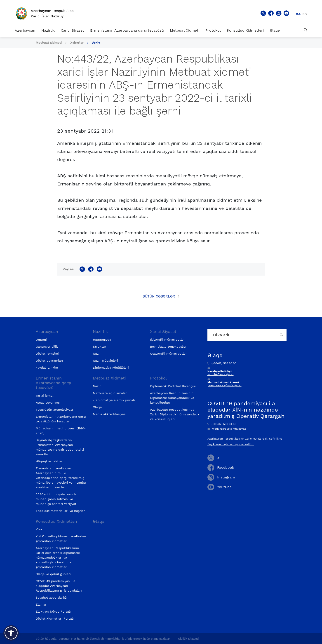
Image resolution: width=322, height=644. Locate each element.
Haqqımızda (102, 340)
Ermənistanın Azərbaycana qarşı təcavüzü (127, 30)
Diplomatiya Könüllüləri (111, 368)
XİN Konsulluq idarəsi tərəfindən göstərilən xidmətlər (61, 539)
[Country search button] (282, 335)
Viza (39, 529)
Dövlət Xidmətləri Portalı (55, 618)
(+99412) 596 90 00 (222, 363)
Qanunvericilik (47, 347)
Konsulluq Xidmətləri (245, 30)
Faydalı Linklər (47, 368)
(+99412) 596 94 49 (222, 424)
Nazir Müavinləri (105, 361)
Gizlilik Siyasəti (188, 639)
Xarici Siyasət (72, 30)
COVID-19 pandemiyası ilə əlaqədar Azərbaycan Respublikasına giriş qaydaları (59, 586)
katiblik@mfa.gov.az (221, 374)
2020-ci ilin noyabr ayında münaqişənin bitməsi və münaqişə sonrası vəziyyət (56, 499)
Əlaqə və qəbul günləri (53, 574)
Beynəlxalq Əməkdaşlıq (168, 347)
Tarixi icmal (45, 396)
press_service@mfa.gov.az (224, 385)
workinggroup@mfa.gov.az (227, 429)
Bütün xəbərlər (159, 296)
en (305, 14)
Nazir (97, 354)
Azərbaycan (25, 30)
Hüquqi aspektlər (49, 461)
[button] (11, 633)
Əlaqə (275, 30)
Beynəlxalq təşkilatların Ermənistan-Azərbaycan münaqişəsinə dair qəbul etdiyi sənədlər (60, 447)
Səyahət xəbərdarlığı (52, 597)
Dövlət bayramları (49, 361)
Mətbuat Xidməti (185, 30)
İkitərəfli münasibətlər (167, 340)
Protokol (213, 30)
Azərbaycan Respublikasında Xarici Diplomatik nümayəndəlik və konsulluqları (175, 414)
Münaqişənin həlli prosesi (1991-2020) (61, 431)
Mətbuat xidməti (49, 42)
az (298, 14)
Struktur (100, 347)
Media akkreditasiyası (110, 414)
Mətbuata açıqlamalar (110, 393)
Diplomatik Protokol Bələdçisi (173, 386)
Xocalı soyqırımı (48, 403)
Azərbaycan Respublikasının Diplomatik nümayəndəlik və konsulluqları (172, 398)
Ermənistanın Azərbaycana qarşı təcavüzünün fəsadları (61, 419)
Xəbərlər (77, 42)
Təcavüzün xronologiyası (54, 410)
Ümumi (41, 340)
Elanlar (41, 604)
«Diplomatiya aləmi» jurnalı (114, 400)
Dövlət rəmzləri (47, 354)
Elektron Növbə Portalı (53, 611)
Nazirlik (48, 30)
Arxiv (96, 42)
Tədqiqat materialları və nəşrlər (60, 511)
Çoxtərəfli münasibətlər (168, 354)
